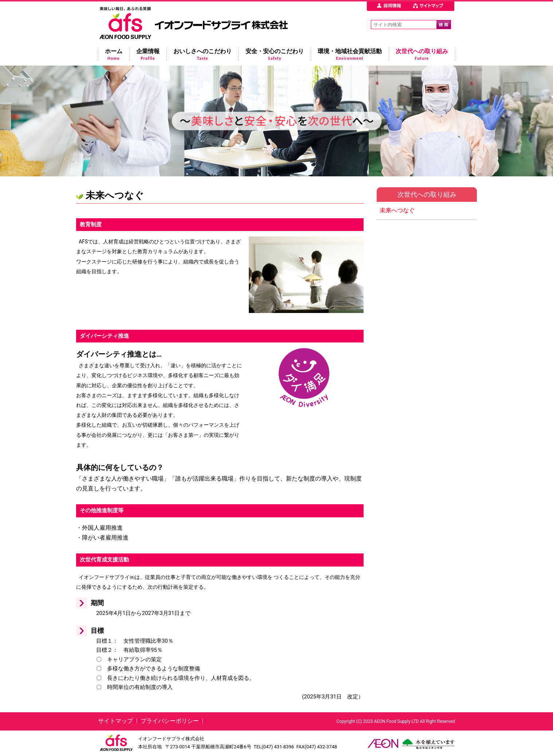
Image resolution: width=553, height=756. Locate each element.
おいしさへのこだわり (203, 54)
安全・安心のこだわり (275, 54)
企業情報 (148, 54)
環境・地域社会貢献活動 (350, 54)
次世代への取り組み (422, 54)
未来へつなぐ (397, 210)
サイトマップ (115, 721)
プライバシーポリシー (170, 721)
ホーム (114, 54)
